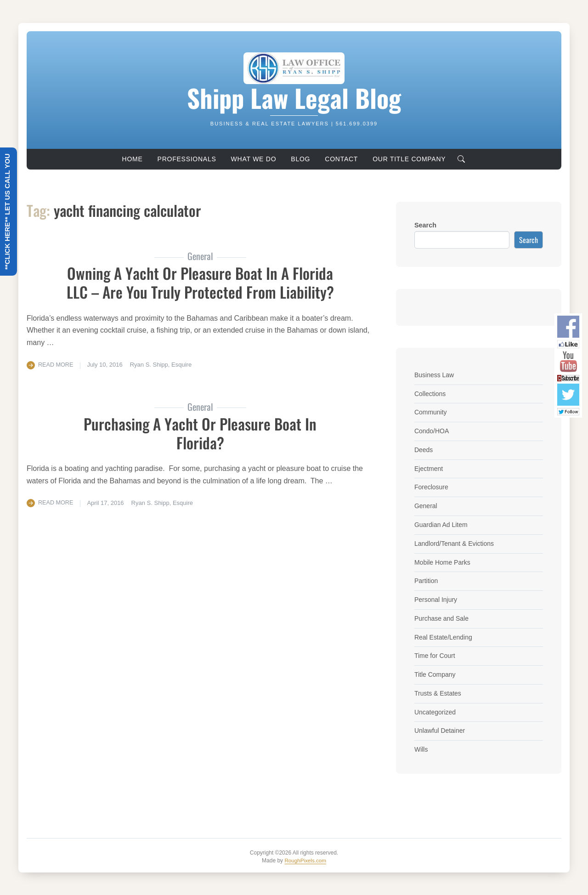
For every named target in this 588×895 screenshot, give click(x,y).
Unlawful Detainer (441, 731)
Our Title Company (409, 159)
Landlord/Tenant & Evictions (455, 544)
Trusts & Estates (438, 693)
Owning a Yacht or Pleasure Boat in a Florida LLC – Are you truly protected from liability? (200, 282)
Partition (427, 581)
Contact (341, 159)
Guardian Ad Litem (442, 525)
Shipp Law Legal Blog (294, 98)
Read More (56, 365)
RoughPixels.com (305, 860)
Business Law (435, 375)
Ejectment (429, 469)
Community (431, 412)
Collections (430, 394)
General (426, 506)
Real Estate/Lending (444, 637)
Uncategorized (436, 712)
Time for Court (435, 656)
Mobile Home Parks (443, 562)
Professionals (187, 159)
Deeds (424, 450)
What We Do (254, 159)
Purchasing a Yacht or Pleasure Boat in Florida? (200, 433)
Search (425, 225)
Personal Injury (436, 600)
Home (133, 159)
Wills (421, 749)
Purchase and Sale (442, 618)
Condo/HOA (432, 431)
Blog (300, 159)
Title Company (435, 674)
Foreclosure (432, 487)
